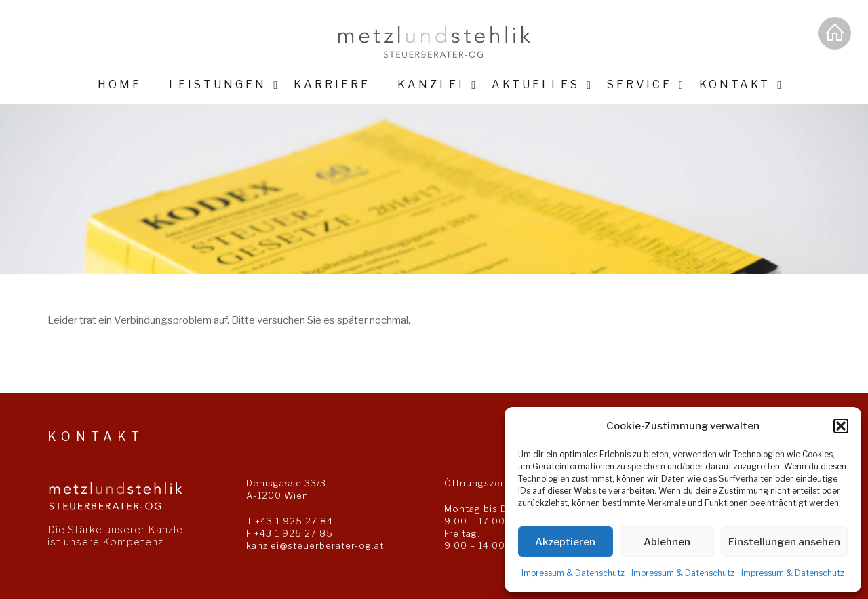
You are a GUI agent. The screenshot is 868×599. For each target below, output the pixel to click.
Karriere (332, 84)
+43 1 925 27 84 (294, 521)
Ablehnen (667, 542)
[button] (841, 426)
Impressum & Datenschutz (573, 573)
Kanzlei (431, 84)
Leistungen (218, 84)
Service (639, 84)
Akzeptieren (565, 542)
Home (120, 84)
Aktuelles (536, 84)
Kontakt (735, 84)
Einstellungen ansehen (784, 542)
